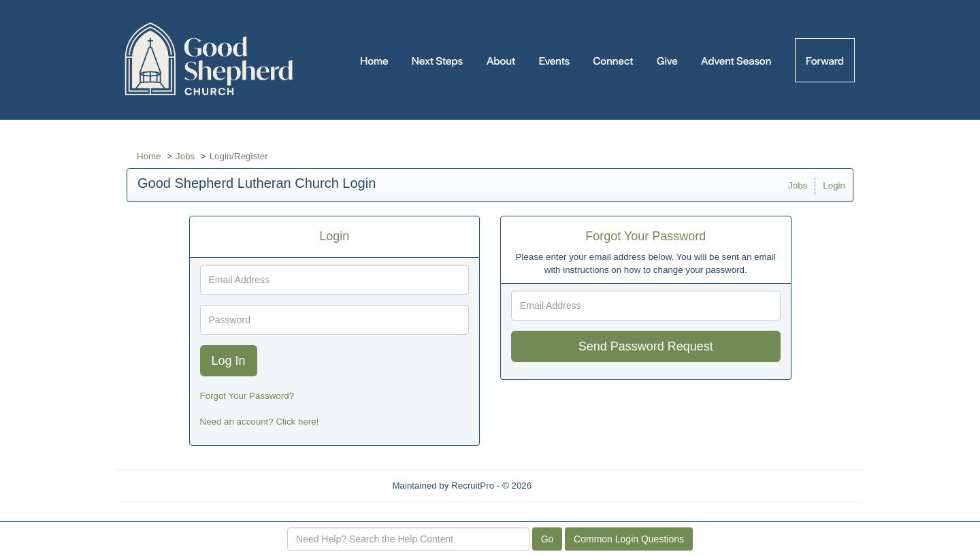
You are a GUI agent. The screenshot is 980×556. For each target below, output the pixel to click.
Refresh (572, 486)
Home (149, 156)
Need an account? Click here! (260, 422)
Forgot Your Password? (247, 396)
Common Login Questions (629, 539)
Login (834, 185)
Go (548, 539)
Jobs (185, 156)
